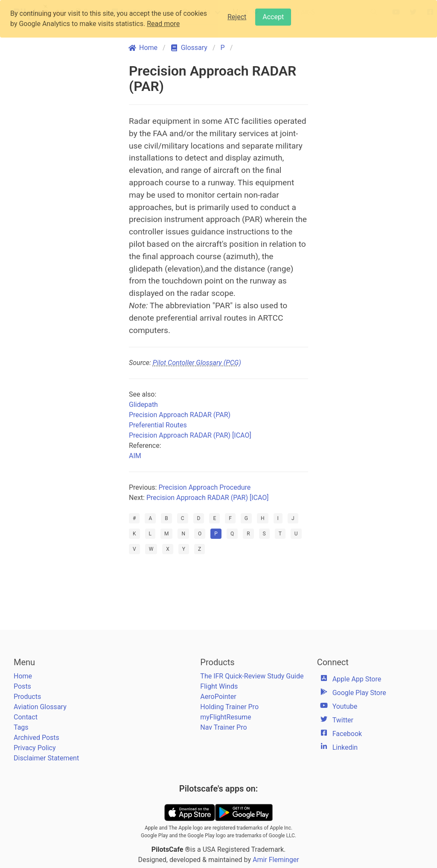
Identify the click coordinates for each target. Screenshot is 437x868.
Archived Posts (36, 738)
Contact (26, 717)
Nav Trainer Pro (223, 727)
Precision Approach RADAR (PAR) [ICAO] (190, 435)
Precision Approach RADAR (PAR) (180, 415)
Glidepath (143, 405)
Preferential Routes (158, 425)
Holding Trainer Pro (229, 707)
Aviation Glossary (40, 707)
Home (23, 676)
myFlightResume (226, 717)
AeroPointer (218, 697)
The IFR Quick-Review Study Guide (252, 676)
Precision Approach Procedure (204, 487)
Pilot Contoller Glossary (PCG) (197, 363)
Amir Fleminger (276, 860)
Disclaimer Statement (46, 758)
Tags (21, 727)
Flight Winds (219, 686)
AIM (135, 456)
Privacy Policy (35, 748)
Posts (22, 686)
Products (27, 697)
